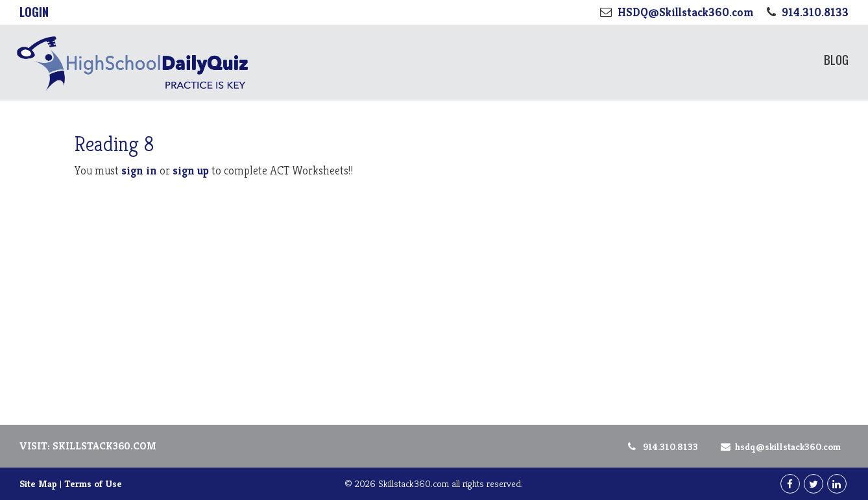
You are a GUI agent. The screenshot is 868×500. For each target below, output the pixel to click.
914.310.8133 (662, 446)
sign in (139, 170)
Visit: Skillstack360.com (88, 446)
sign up (191, 170)
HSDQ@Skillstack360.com (778, 446)
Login (34, 12)
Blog (836, 59)
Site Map (38, 483)
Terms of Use (93, 483)
